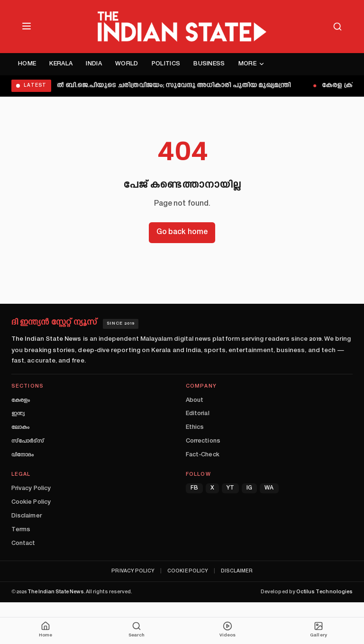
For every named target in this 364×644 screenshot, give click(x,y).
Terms (21, 530)
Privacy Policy (31, 489)
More (252, 64)
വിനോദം (23, 455)
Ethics (195, 427)
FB (194, 488)
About (195, 400)
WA (269, 488)
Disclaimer (27, 516)
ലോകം (20, 427)
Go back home (182, 232)
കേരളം (21, 400)
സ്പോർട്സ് (28, 441)
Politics (166, 64)
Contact (23, 544)
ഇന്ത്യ (18, 414)
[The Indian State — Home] (182, 27)
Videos (227, 630)
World (127, 64)
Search (136, 630)
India (94, 64)
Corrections (203, 441)
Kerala (61, 64)
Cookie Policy (31, 502)
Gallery (318, 630)
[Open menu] (27, 26)
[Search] (337, 27)
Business (209, 64)
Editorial (198, 414)
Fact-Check (203, 455)
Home (27, 64)
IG (249, 488)
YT (230, 488)
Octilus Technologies (324, 592)
